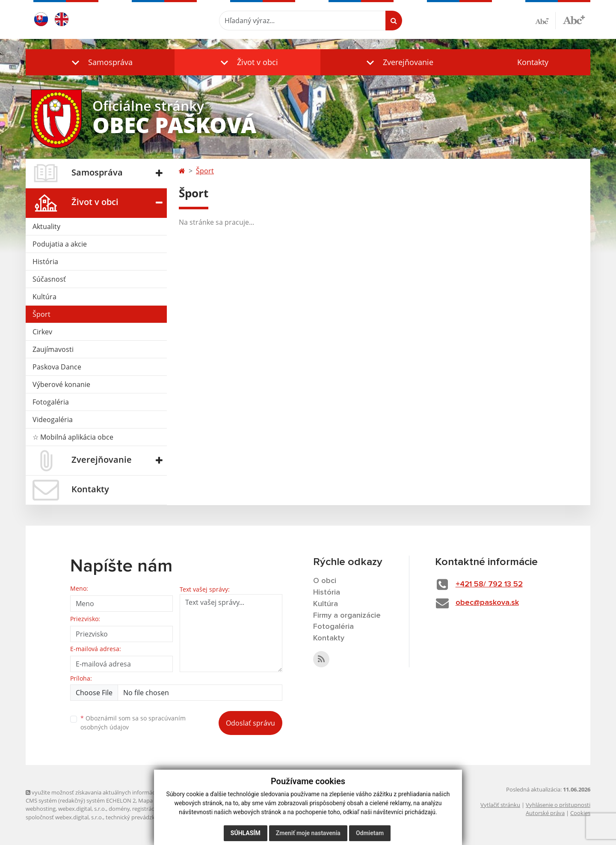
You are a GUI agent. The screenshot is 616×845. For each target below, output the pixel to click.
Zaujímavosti (53, 349)
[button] (100, 62)
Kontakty (533, 62)
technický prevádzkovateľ (138, 817)
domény (119, 809)
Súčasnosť (49, 279)
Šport (41, 314)
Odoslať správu (250, 723)
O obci (325, 581)
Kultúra (44, 297)
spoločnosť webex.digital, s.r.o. (64, 817)
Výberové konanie (61, 384)
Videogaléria (53, 420)
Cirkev (42, 332)
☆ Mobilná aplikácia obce (73, 437)
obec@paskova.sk (487, 603)
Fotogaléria (51, 402)
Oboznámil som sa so (133, 723)
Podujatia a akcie (60, 244)
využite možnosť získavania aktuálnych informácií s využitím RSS (110, 792)
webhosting (41, 809)
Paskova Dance (57, 367)
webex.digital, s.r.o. (82, 809)
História (45, 262)
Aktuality (46, 226)
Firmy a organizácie (347, 616)
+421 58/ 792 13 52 (489, 584)
